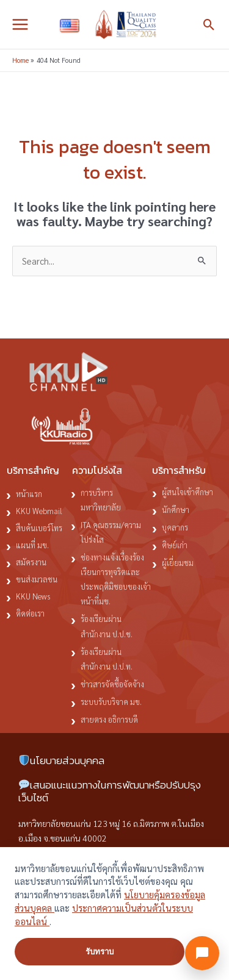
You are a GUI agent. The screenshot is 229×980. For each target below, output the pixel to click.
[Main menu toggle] (20, 24)
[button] (209, 25)
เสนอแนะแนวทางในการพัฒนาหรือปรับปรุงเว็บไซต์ (110, 791)
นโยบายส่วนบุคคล (62, 760)
